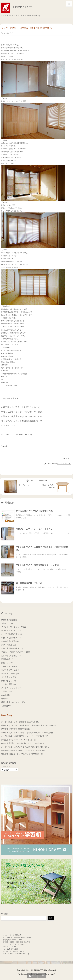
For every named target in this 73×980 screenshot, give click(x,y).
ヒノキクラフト (64, 464)
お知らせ (7, 623)
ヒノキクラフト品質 (11, 670)
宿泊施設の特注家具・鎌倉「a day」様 (17, 751)
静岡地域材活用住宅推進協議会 (12, 324)
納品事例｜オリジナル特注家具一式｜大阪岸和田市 (22, 726)
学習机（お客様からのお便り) (16, 652)
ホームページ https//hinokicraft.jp (17, 434)
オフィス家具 (9, 645)
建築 (68, 459)
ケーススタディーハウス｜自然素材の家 (34, 511)
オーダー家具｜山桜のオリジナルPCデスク (19, 747)
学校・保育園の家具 (11, 638)
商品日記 (7, 663)
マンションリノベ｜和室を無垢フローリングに (37, 565)
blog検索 (5, 914)
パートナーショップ (11, 688)
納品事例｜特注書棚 (9, 729)
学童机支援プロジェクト (13, 702)
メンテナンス (9, 677)
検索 (51, 918)
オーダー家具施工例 (12, 634)
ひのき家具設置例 (10, 620)
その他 (6, 706)
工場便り (7, 691)
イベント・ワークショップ (14, 627)
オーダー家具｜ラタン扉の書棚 (14, 722)
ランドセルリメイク (11, 631)
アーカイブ (6, 766)
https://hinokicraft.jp (22, 954)
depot (5, 695)
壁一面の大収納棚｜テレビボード (31, 583)
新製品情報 (8, 659)
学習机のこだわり (10, 674)
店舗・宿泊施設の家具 (12, 648)
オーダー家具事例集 (10, 398)
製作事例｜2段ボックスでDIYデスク (16, 754)
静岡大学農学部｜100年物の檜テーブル (17, 743)
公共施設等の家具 (10, 641)
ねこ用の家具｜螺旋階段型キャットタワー (18, 736)
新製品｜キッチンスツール (12, 740)
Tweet (4, 446)
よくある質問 (9, 684)
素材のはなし (9, 681)
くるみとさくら (9, 666)
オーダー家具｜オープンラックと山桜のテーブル (21, 733)
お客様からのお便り (12, 656)
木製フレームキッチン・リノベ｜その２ (34, 529)
